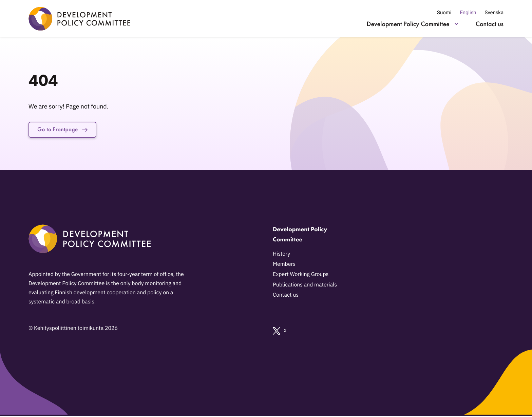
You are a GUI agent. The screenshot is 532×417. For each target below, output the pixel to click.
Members (284, 265)
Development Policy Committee (408, 24)
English (468, 13)
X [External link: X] (280, 332)
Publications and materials (305, 285)
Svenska (494, 13)
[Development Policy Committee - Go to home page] (79, 19)
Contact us (490, 24)
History (281, 255)
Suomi (444, 13)
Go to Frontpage (65, 130)
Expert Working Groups (301, 275)
